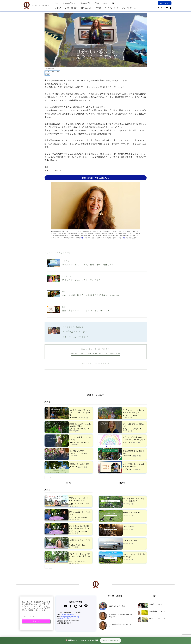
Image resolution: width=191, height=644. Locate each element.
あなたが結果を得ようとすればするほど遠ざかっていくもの (91, 295)
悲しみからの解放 (130, 540)
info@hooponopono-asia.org (70, 617)
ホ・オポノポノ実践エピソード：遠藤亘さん (134, 500)
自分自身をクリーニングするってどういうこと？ (86, 311)
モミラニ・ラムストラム (52, 72)
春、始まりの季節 (77, 451)
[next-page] (50, 478)
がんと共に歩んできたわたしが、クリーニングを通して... (80, 412)
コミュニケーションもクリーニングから (81, 280)
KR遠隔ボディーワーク (157, 611)
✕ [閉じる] (124, 641)
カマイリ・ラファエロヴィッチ (133, 415)
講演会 (47, 74)
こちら (82, 238)
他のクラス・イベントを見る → (95, 364)
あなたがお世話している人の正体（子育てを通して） (88, 265)
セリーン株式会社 (68, 614)
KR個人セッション (155, 604)
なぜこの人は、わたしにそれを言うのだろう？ (134, 411)
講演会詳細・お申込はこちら (96, 178)
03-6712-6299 (65, 619)
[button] (113, 3)
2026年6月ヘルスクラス (117, 606)
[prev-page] (46, 478)
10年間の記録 (129, 526)
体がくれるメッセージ (132, 513)
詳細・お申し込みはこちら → (76, 337)
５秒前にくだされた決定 (79, 464)
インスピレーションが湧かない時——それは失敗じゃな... (80, 556)
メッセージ (127, 442)
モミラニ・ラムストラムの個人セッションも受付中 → (96, 353)
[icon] (170, 8)
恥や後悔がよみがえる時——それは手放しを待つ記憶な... (80, 527)
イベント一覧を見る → (110, 640)
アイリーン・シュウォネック (132, 429)
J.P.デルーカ (73, 418)
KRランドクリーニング (157, 618)
